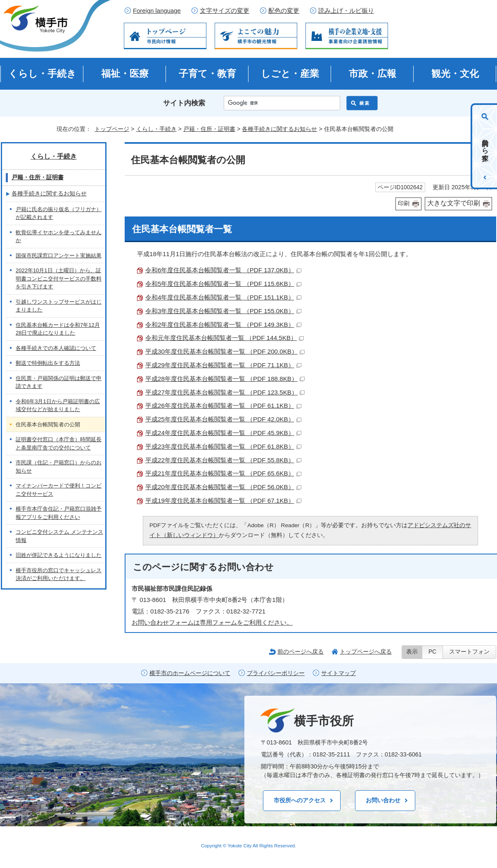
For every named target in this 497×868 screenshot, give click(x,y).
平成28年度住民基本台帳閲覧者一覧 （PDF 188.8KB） (225, 379)
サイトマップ (338, 673)
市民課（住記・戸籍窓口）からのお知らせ (59, 467)
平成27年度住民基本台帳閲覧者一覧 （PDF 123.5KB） (225, 392)
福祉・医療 (125, 74)
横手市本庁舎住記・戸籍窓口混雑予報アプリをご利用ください (59, 513)
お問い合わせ (383, 800)
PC (432, 652)
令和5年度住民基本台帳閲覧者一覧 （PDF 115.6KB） (223, 284)
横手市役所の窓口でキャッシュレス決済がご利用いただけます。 (59, 574)
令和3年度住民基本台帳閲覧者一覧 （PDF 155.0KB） (223, 311)
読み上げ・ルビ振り (346, 11)
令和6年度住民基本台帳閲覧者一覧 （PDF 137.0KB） (223, 270)
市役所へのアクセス (300, 800)
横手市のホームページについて (190, 673)
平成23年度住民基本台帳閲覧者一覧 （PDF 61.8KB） (223, 446)
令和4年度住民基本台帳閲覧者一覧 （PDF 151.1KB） (223, 297)
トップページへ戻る (366, 652)
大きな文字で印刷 (454, 203)
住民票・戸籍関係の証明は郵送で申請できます (59, 382)
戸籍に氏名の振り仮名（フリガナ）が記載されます (59, 213)
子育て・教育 (207, 74)
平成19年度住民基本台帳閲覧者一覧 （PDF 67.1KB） (223, 501)
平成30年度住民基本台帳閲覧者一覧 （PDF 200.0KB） (225, 351)
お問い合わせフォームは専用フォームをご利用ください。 (212, 622)
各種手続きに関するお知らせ (279, 129)
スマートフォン (469, 652)
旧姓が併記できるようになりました (59, 555)
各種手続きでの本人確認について (56, 348)
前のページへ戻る (301, 652)
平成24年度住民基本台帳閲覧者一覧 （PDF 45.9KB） (223, 433)
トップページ (112, 129)
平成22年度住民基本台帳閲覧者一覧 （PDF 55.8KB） (223, 460)
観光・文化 (455, 74)
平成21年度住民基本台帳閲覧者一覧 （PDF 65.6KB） (223, 473)
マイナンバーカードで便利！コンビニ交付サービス (59, 490)
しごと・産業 (290, 74)
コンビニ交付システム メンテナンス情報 (59, 536)
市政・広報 (373, 74)
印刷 (404, 203)
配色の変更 (284, 11)
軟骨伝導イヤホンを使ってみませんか (59, 237)
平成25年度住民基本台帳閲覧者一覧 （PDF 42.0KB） (223, 419)
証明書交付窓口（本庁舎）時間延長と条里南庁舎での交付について (59, 444)
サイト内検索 (184, 103)
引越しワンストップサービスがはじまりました (59, 306)
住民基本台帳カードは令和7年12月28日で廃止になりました (58, 329)
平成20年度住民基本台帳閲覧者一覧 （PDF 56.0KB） (223, 487)
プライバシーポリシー (276, 673)
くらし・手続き (42, 74)
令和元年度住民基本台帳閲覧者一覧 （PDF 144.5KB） (225, 338)
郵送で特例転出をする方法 (48, 363)
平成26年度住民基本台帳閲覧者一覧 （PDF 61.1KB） (223, 405)
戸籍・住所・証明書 (209, 129)
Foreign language (157, 11)
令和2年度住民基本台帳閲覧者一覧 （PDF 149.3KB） (223, 325)
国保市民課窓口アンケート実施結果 (59, 256)
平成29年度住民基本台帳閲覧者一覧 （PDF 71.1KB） (223, 365)
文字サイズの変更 (225, 11)
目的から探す (485, 146)
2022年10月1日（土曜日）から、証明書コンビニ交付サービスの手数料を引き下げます (59, 278)
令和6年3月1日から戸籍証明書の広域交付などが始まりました (58, 405)
